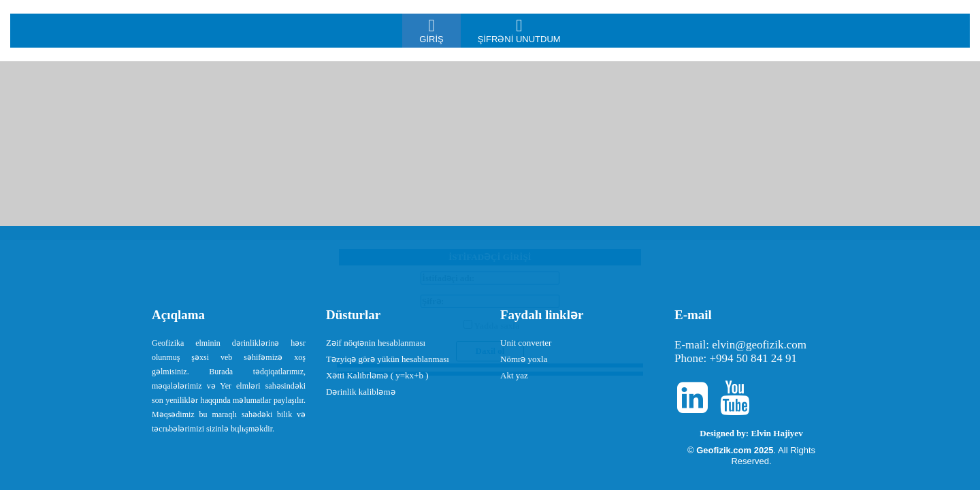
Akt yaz (514, 375)
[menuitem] (431, 31)
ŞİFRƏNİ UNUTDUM (519, 31)
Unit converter (526, 343)
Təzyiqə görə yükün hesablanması (388, 359)
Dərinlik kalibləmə (361, 392)
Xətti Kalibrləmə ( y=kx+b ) (377, 375)
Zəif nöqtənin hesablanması (376, 343)
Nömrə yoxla (524, 359)
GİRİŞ (431, 31)
